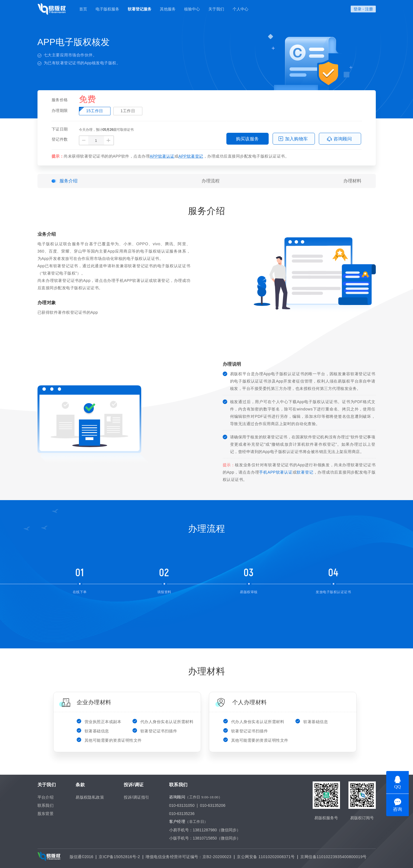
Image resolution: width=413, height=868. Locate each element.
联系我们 (46, 805)
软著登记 (305, 472)
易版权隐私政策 (90, 797)
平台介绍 (46, 797)
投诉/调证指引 (137, 797)
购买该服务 (248, 139)
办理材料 (352, 181)
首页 (83, 9)
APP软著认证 (162, 156)
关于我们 (216, 9)
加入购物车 (297, 139)
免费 (87, 100)
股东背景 (46, 814)
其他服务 (168, 9)
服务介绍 (69, 181)
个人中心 (240, 9)
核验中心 (192, 9)
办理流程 (211, 181)
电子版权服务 (107, 9)
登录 (357, 9)
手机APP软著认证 (276, 472)
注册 (369, 9)
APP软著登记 (191, 156)
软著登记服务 (140, 9)
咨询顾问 (343, 139)
